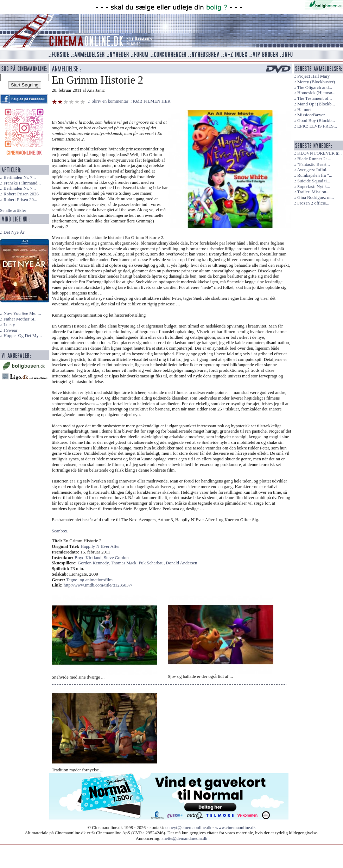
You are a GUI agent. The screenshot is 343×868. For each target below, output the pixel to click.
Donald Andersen (181, 563)
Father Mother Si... (21, 319)
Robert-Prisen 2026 (21, 194)
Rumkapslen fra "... (315, 175)
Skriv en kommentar (110, 101)
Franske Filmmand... (22, 183)
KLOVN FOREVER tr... (319, 153)
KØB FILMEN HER (152, 101)
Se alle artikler (13, 210)
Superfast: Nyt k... (314, 187)
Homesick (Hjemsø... (316, 93)
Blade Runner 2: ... (314, 159)
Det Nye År (14, 232)
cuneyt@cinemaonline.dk (188, 828)
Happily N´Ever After (100, 546)
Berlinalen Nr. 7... (20, 177)
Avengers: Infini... (313, 170)
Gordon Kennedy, (94, 563)
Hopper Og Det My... (23, 336)
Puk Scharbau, (152, 563)
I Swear (10, 330)
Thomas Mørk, (125, 563)
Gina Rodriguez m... (316, 197)
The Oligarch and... (315, 88)
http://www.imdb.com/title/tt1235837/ (98, 585)
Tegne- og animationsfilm (89, 580)
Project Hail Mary (313, 76)
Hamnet (304, 110)
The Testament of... (315, 98)
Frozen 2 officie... (313, 203)
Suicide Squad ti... (314, 181)
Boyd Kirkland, (89, 558)
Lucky (9, 325)
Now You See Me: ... (22, 313)
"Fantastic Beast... (314, 164)
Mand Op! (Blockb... (316, 104)
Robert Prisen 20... (20, 200)
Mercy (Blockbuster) (316, 82)
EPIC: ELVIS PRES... (317, 126)
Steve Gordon (116, 558)
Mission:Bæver (311, 115)
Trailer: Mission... (313, 192)
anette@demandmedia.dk (184, 838)
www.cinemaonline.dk (236, 828)
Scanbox (59, 531)
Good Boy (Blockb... (316, 121)
